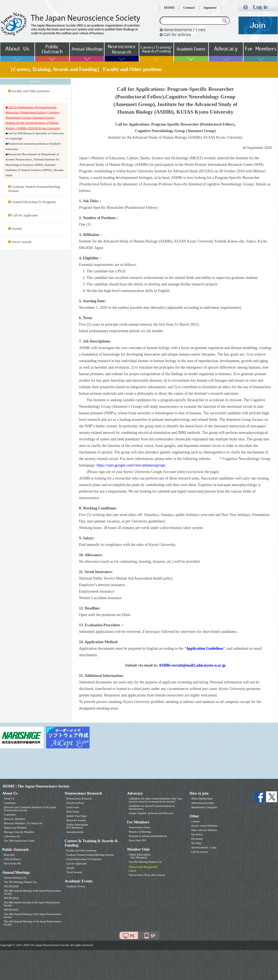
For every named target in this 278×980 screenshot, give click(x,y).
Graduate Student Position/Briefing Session (90, 855)
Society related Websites (204, 826)
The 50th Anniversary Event (19, 841)
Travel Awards (22, 242)
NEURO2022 (11, 910)
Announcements (75, 832)
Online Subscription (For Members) (77, 826)
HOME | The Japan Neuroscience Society (36, 786)
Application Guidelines (205, 648)
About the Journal (76, 820)
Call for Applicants (25, 215)
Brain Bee (9, 855)
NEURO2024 (11, 898)
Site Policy (197, 834)
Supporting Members (15, 828)
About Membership (202, 799)
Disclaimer (197, 839)
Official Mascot (12, 859)
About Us (9, 799)
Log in (132, 871)
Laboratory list (12, 836)
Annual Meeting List (15, 878)
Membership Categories (204, 807)
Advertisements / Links (204, 847)
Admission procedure (203, 803)
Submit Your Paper (77, 816)
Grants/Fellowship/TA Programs (34, 202)
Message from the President (19, 832)
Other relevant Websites (204, 830)
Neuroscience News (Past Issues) (147, 875)
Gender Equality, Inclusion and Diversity (151, 813)
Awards (17, 229)
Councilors (10, 815)
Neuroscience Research (79, 799)
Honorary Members (15, 819)
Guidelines (10, 803)
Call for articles (200, 852)
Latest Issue (73, 807)
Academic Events (76, 886)
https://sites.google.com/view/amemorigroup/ (131, 465)
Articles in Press (75, 803)
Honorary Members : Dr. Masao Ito (23, 823)
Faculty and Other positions (31, 91)
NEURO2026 (11, 886)
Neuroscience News (140, 827)
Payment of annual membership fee (148, 836)
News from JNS (12, 864)
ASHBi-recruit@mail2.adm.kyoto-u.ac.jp (192, 665)
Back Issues (73, 812)
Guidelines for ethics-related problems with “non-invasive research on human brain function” (156, 800)
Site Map (196, 843)
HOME (169, 8)
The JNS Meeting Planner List (20, 882)
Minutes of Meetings (140, 832)
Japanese (210, 8)
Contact (189, 8)
